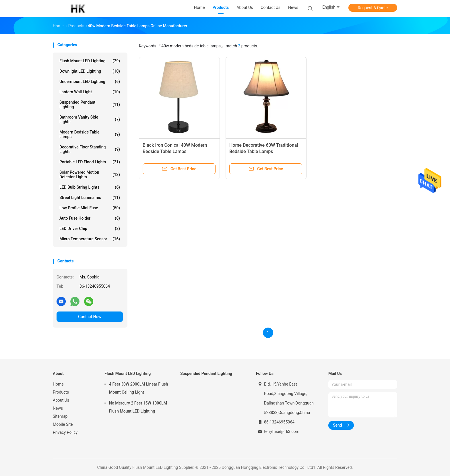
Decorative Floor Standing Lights (90, 149)
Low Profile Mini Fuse (90, 208)
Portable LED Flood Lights (90, 162)
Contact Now (90, 317)
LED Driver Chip (90, 229)
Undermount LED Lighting (90, 82)
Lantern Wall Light (90, 92)
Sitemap (60, 416)
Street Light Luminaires (90, 198)
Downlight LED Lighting (90, 71)
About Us (61, 400)
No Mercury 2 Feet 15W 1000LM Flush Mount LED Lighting (138, 407)
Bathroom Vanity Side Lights (90, 119)
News (58, 408)
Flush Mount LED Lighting (90, 61)
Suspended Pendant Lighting (90, 105)
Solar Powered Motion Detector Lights (90, 175)
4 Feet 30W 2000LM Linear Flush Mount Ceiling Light (138, 388)
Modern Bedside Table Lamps (90, 134)
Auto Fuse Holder (90, 218)
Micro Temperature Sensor (90, 239)
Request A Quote (373, 8)
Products (61, 392)
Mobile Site (63, 424)
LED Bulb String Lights (90, 187)
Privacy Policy (65, 432)
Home (58, 384)
